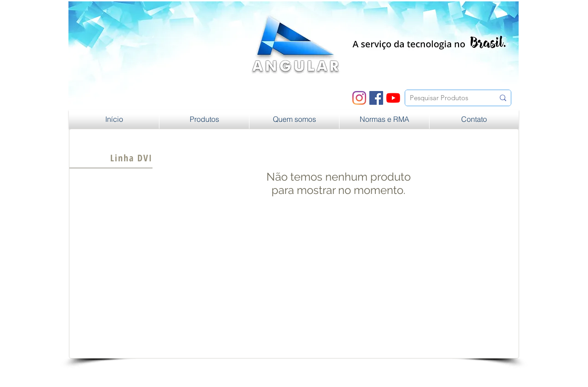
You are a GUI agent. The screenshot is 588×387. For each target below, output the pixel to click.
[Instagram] (359, 98)
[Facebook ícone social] (376, 98)
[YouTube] (393, 98)
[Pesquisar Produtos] (445, 98)
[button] (204, 119)
